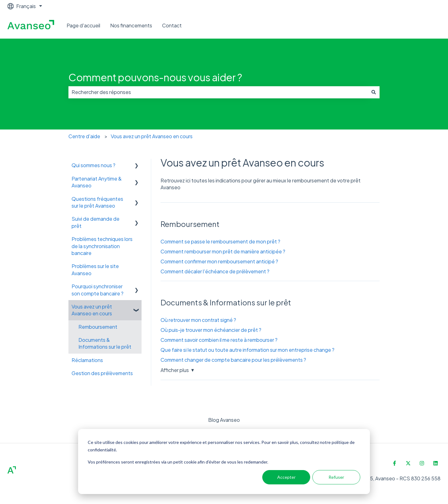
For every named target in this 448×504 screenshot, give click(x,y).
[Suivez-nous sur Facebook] (394, 463)
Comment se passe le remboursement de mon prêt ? (220, 241)
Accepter (286, 477)
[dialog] (224, 462)
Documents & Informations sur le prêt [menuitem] (105, 343)
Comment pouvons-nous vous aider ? (155, 77)
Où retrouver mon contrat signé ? (198, 320)
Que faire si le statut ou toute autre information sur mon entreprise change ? (247, 350)
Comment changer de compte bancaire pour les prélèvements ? (233, 360)
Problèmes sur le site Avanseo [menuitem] (95, 269)
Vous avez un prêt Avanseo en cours (152, 136)
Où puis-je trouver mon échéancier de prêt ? (211, 330)
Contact (172, 25)
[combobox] (218, 92)
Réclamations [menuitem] (87, 360)
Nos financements (131, 25)
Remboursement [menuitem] (98, 327)
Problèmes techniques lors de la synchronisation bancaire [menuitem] (102, 246)
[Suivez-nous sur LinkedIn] (436, 463)
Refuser (336, 477)
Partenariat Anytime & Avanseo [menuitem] (97, 182)
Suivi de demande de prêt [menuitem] (96, 222)
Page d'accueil (83, 25)
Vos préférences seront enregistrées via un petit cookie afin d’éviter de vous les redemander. (178, 462)
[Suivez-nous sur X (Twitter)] (408, 463)
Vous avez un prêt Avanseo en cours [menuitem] (92, 310)
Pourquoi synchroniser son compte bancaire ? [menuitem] (98, 290)
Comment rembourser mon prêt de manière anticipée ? (223, 251)
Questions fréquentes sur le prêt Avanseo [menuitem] (97, 202)
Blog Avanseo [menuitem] (224, 420)
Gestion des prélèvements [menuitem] (102, 373)
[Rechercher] (374, 92)
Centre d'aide (84, 136)
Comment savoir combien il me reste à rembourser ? (219, 340)
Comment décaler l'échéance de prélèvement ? (215, 271)
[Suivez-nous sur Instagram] (422, 463)
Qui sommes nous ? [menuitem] (93, 165)
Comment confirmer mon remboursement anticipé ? (219, 261)
